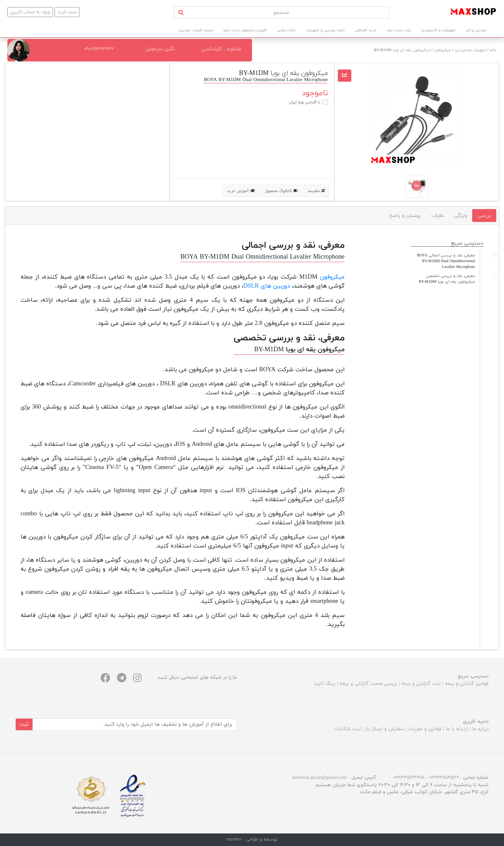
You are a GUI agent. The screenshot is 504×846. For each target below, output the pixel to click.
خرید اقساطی (366, 30)
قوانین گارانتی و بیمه (467, 684)
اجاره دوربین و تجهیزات (325, 30)
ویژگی (461, 216)
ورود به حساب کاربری (30, 12)
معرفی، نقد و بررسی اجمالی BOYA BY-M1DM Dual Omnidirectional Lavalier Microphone (446, 261)
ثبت (24, 724)
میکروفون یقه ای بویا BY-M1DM (402, 50)
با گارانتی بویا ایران (305, 102)
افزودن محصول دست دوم (245, 30)
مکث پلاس (286, 30)
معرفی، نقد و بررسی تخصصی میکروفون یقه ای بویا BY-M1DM (447, 279)
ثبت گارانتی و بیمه (421, 684)
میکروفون (442, 50)
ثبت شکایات (347, 729)
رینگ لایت (325, 684)
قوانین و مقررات (425, 729)
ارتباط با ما (457, 729)
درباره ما (480, 729)
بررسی (484, 216)
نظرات (437, 216)
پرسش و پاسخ (405, 216)
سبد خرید (67, 12)
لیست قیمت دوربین (196, 30)
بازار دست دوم (399, 30)
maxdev (234, 839)
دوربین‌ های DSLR (267, 286)
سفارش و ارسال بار (385, 729)
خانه (493, 50)
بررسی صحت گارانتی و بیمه (369, 684)
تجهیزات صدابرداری (470, 50)
